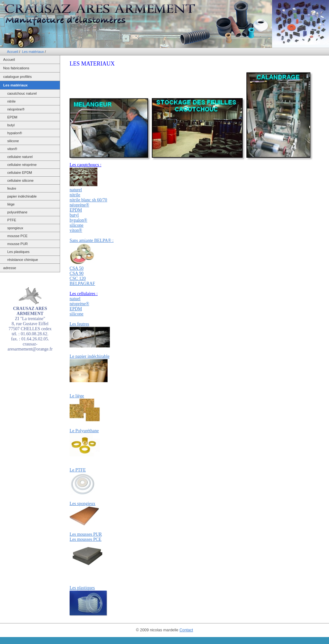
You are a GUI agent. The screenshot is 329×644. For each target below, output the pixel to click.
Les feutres (79, 324)
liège (11, 204)
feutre (12, 188)
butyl (11, 125)
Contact (186, 630)
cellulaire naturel (20, 157)
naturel (76, 190)
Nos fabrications (16, 68)
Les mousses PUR (86, 534)
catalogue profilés (17, 77)
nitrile (11, 101)
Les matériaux (33, 52)
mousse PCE (17, 236)
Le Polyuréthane (84, 431)
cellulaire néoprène (22, 165)
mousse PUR (18, 244)
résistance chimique (23, 260)
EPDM (12, 117)
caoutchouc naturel (22, 93)
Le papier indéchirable (90, 356)
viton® (12, 149)
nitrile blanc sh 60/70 (88, 200)
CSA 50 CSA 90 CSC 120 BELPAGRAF (82, 276)
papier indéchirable (22, 196)
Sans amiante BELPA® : (92, 240)
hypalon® (15, 133)
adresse (10, 268)
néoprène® (16, 109)
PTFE (12, 220)
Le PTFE (78, 470)
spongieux (15, 228)
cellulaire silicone (20, 180)
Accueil (12, 52)
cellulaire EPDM (20, 173)
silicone (13, 141)
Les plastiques (18, 252)
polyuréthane (17, 212)
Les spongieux (82, 504)
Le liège (77, 396)
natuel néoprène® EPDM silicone (79, 306)
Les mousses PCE (85, 539)
